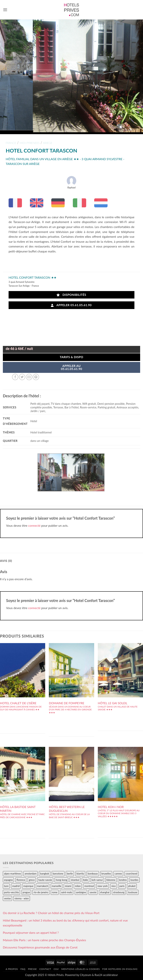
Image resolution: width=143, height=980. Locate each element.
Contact (45, 969)
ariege (48, 143)
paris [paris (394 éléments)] (122, 886)
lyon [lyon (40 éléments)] (6, 886)
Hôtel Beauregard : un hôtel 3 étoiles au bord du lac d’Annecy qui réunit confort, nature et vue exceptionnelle (65, 923)
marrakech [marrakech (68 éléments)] (43, 886)
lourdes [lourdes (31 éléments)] (134, 880)
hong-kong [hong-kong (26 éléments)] (61, 880)
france (11, 143)
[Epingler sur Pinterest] (36, 377)
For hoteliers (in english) (120, 969)
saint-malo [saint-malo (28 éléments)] (67, 892)
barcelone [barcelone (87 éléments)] (58, 874)
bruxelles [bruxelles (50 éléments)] (106, 874)
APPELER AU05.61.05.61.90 (71, 367)
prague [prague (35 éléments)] (26, 892)
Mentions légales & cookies (81, 969)
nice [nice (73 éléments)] (114, 886)
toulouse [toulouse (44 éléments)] (133, 892)
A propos (12, 969)
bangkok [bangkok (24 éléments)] (45, 874)
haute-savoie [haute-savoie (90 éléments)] (45, 880)
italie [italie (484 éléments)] (86, 880)
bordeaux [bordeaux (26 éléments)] (93, 874)
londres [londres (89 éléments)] (123, 880)
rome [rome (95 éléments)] (55, 892)
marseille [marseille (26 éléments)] (57, 886)
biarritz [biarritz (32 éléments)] (80, 874)
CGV (56, 969)
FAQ (23, 969)
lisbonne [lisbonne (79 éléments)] (111, 880)
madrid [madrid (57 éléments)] (16, 886)
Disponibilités (71, 295)
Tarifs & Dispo (71, 357)
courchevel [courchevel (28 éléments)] (131, 874)
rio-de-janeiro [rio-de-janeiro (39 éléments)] (41, 892)
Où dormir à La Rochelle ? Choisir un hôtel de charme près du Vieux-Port (51, 913)
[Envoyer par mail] (29, 377)
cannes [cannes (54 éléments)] (118, 874)
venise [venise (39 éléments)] (7, 898)
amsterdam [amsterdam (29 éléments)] (31, 874)
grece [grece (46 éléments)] (32, 880)
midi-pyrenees (30, 143)
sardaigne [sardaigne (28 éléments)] (81, 892)
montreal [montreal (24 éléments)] (89, 886)
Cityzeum (86, 975)
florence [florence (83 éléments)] (21, 880)
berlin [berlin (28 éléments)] (70, 874)
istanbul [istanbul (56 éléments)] (75, 880)
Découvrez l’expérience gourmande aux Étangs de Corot (40, 947)
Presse (32, 969)
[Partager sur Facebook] (15, 377)
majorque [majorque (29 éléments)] (28, 886)
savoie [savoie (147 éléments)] (93, 892)
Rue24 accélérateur (106, 975)
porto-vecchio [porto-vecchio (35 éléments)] (11, 892)
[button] (5, 10)
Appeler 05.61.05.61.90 (71, 305)
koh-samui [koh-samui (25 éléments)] (97, 880)
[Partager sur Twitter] (22, 377)
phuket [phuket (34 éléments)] (132, 886)
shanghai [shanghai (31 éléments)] (105, 892)
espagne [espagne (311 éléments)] (8, 880)
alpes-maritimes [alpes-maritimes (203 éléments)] (12, 874)
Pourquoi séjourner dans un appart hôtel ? (31, 933)
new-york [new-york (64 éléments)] (102, 886)
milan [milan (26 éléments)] (78, 886)
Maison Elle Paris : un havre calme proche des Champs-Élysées (44, 940)
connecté (34, 525)
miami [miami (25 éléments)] (68, 886)
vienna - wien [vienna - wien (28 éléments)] (22, 898)
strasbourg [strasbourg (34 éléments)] (119, 892)
